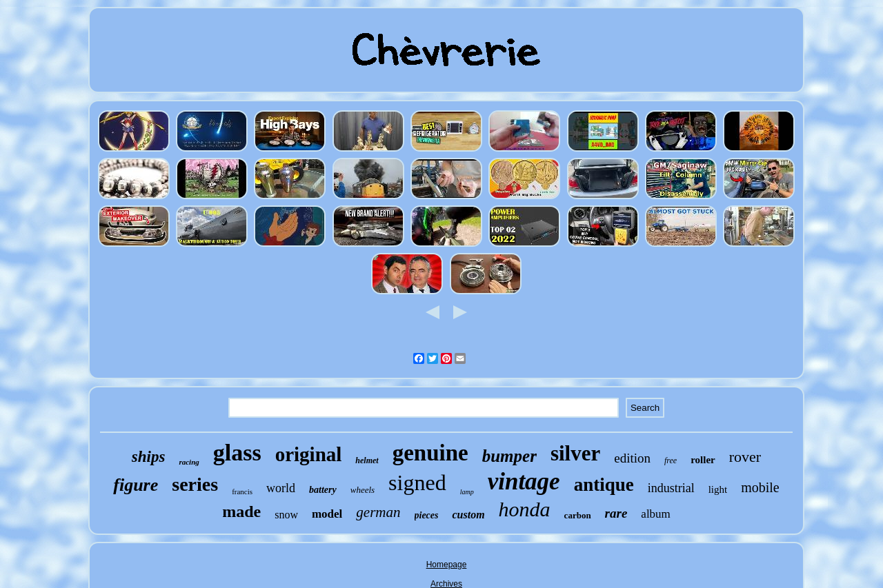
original (309, 454)
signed (417, 483)
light (718, 489)
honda (525, 509)
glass (237, 453)
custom (468, 515)
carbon (578, 515)
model (327, 514)
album (656, 514)
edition (632, 458)
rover (745, 457)
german (378, 512)
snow (286, 515)
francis (242, 491)
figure (136, 485)
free (671, 460)
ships (149, 457)
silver (575, 453)
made (241, 511)
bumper (509, 456)
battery (323, 490)
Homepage (447, 565)
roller (703, 460)
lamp (467, 492)
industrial (671, 488)
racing (189, 462)
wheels (363, 490)
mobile (760, 487)
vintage (524, 481)
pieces (427, 515)
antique (604, 485)
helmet (367, 460)
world (281, 488)
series (195, 484)
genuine (430, 453)
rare (616, 513)
